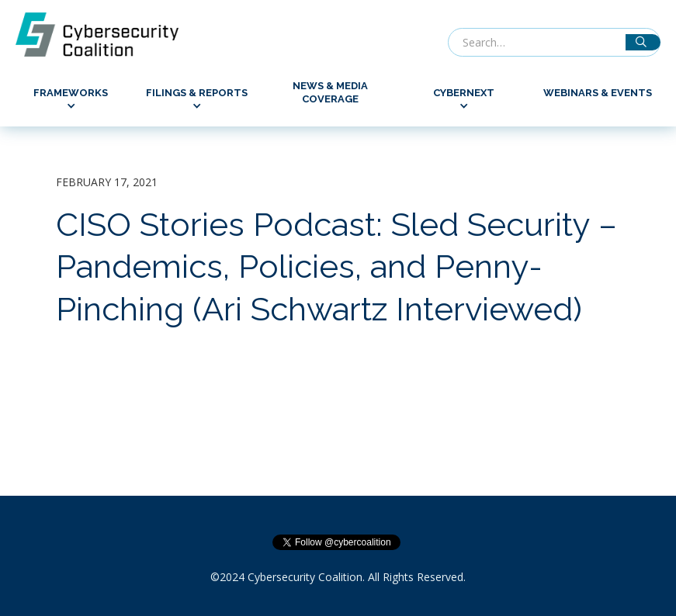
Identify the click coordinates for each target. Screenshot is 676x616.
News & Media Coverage (330, 92)
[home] (105, 35)
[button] (71, 100)
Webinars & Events (598, 93)
